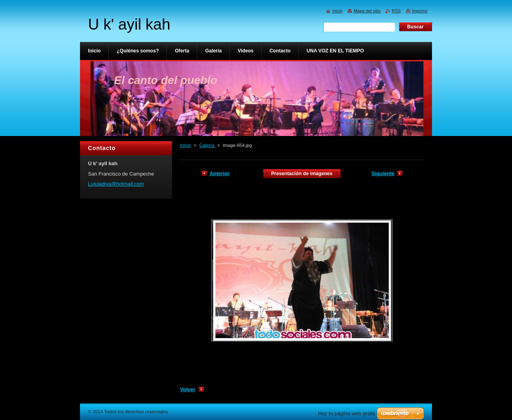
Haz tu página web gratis (347, 413)
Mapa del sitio (367, 11)
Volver (188, 389)
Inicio (185, 145)
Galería (207, 145)
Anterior (220, 173)
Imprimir (420, 11)
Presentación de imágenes (302, 174)
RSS (396, 11)
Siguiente (383, 173)
